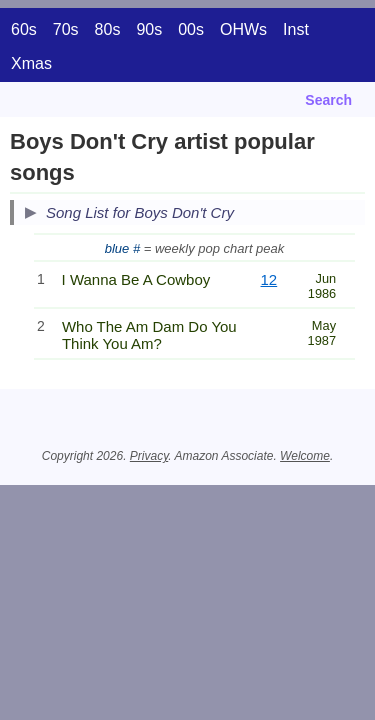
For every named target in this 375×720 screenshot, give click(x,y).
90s (149, 29)
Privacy (149, 456)
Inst (296, 29)
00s (191, 29)
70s (66, 29)
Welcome (305, 456)
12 (269, 279)
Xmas (31, 63)
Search (328, 100)
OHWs (243, 29)
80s (108, 29)
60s (24, 29)
